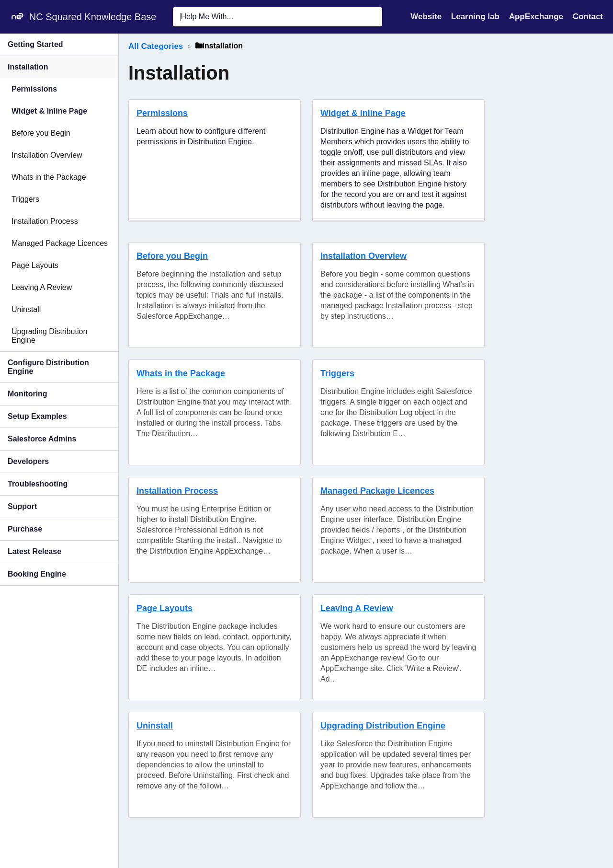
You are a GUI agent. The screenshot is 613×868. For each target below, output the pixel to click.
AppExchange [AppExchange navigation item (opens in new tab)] (537, 17)
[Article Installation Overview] (59, 155)
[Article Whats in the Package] (59, 177)
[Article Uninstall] (59, 310)
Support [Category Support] (22, 506)
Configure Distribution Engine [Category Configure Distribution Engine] (48, 367)
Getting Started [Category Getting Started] (35, 44)
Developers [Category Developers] (28, 461)
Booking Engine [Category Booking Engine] (37, 574)
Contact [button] (588, 17)
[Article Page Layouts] (59, 266)
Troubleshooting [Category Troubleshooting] (38, 484)
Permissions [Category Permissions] (34, 89)
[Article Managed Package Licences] (59, 243)
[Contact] (588, 17)
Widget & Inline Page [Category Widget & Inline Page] (49, 111)
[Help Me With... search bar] (277, 17)
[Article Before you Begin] (59, 133)
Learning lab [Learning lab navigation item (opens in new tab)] (477, 17)
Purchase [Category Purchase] (25, 529)
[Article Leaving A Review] (59, 288)
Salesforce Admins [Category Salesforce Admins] (42, 439)
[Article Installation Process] (59, 221)
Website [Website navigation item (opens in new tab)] (427, 17)
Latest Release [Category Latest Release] (34, 551)
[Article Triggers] (59, 199)
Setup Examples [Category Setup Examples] (37, 416)
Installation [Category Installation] (28, 67)
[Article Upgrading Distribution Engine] (59, 336)
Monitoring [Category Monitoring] (28, 394)
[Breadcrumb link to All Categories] (157, 46)
